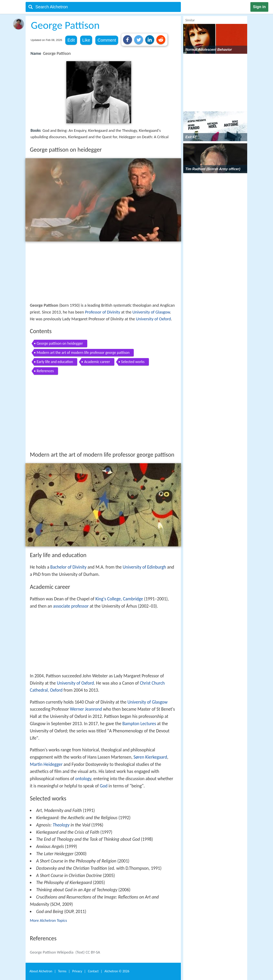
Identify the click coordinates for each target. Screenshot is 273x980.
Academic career (97, 362)
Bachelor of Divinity (68, 567)
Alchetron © (117, 971)
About (41, 971)
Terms (62, 971)
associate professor (71, 606)
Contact (93, 971)
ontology (83, 779)
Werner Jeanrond (86, 709)
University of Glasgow (151, 312)
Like (86, 40)
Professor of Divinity (102, 312)
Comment (107, 40)
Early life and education (55, 362)
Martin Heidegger (46, 764)
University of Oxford (153, 319)
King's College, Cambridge (119, 599)
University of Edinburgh (144, 567)
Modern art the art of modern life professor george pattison (83, 353)
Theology (61, 825)
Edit (71, 40)
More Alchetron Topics (48, 920)
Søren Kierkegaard (150, 757)
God (104, 786)
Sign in (259, 7)
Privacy (77, 971)
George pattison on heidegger (60, 343)
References (45, 371)
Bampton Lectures (139, 724)
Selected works (133, 362)
